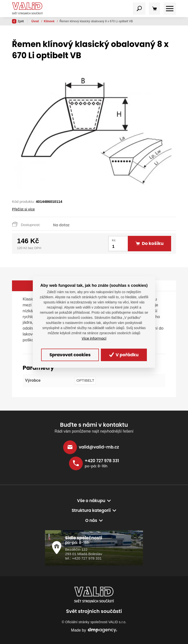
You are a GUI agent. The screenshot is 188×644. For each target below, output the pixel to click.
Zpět (18, 21)
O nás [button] (91, 520)
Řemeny (50, 21)
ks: (114, 240)
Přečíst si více (23, 209)
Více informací (94, 338)
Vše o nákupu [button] (91, 501)
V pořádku (124, 355)
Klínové (66, 21)
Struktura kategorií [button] (91, 510)
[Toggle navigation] (139, 9)
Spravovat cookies (70, 355)
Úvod (35, 21)
